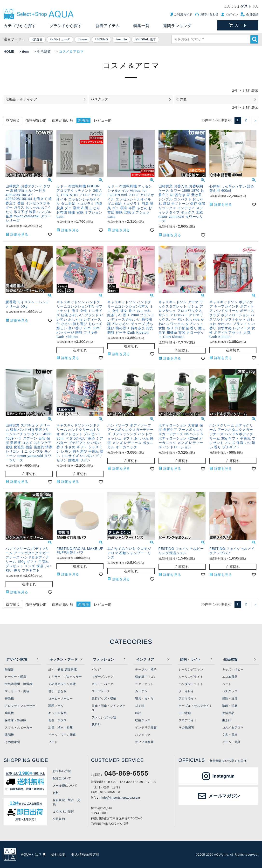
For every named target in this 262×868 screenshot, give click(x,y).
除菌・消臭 (230, 706)
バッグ (96, 669)
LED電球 (185, 713)
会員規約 (59, 819)
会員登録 (252, 15)
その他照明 (186, 728)
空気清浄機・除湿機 (19, 684)
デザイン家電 (17, 659)
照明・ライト (191, 659)
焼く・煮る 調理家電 (62, 669)
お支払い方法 (62, 771)
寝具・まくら (144, 699)
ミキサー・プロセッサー (65, 677)
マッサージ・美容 (17, 691)
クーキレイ (186, 691)
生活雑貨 (44, 51)
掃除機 (9, 699)
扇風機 (9, 713)
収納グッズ (143, 720)
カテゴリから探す (20, 26)
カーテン (141, 691)
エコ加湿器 (230, 677)
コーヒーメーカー (61, 699)
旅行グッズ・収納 (104, 699)
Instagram (224, 776)
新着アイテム (108, 26)
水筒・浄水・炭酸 (61, 728)
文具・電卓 (230, 735)
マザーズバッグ (102, 677)
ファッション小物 (104, 717)
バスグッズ (230, 691)
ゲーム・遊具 (231, 742)
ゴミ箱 (140, 706)
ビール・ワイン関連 (62, 735)
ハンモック (143, 735)
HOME (9, 51)
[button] (255, 120)
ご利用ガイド (183, 15)
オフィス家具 (144, 742)
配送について (62, 778)
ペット (227, 684)
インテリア (145, 659)
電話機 (9, 735)
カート (241, 25)
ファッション (103, 659)
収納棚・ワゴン (146, 677)
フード (53, 742)
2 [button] (246, 120)
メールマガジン (224, 796)
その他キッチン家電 (62, 684)
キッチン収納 (57, 713)
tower (83, 39)
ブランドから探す (66, 26)
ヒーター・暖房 (16, 677)
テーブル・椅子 (146, 669)
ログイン (232, 15)
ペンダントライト (191, 684)
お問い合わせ (209, 14)
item (26, 51)
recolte (122, 39)
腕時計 (96, 725)
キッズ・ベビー (233, 669)
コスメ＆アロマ (233, 728)
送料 (56, 793)
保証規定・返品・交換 (67, 802)
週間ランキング (177, 26)
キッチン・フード (64, 659)
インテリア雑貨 (146, 728)
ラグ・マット (144, 684)
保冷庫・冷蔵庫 (16, 720)
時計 (138, 713)
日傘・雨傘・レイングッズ (109, 708)
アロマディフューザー (20, 706)
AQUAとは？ (31, 854)
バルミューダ (61, 39)
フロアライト (188, 720)
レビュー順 (103, 120)
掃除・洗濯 (230, 699)
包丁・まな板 (57, 691)
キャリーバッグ (102, 684)
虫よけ (227, 720)
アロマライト (188, 699)
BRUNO (102, 39)
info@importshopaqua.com (121, 798)
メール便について (65, 786)
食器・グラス (57, 720)
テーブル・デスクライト (196, 706)
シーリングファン (191, 669)
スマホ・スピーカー (19, 728)
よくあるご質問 (64, 812)
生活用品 (228, 713)
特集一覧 (141, 26)
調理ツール (56, 706)
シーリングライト (191, 677)
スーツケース (101, 691)
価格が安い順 (36, 120)
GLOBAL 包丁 (146, 39)
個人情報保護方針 (85, 854)
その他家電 (13, 742)
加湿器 (38, 39)
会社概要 (59, 854)
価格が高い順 (62, 120)
